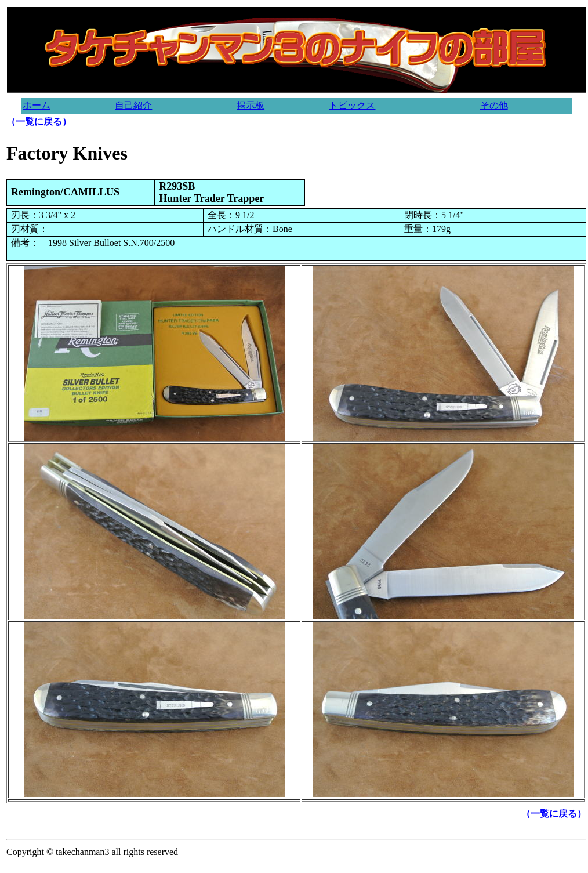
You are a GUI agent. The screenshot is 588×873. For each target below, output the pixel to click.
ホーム (37, 105)
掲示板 (251, 105)
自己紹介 (133, 105)
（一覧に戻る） (39, 122)
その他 (494, 105)
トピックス (352, 105)
